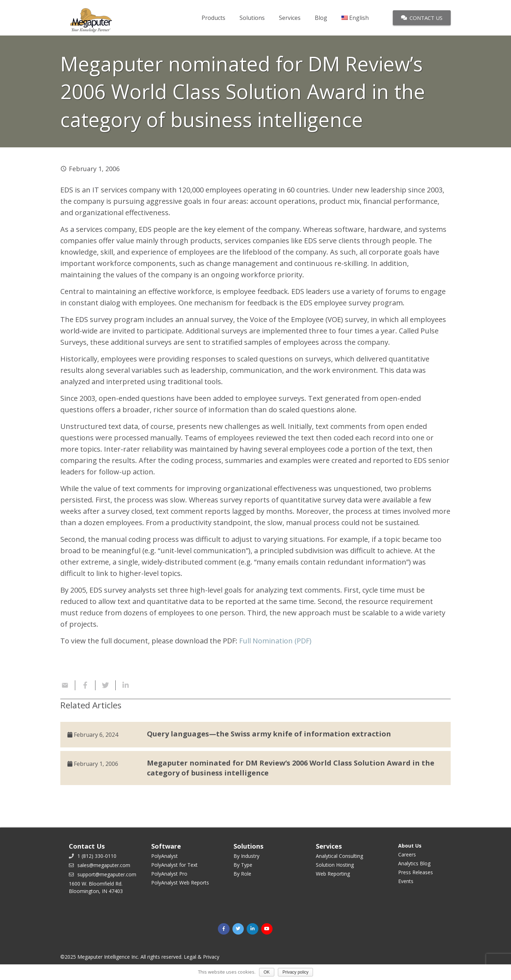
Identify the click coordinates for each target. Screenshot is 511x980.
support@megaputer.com (107, 874)
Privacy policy (295, 972)
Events (406, 881)
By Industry (246, 856)
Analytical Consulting (339, 856)
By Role (242, 874)
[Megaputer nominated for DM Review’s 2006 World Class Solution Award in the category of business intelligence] (255, 768)
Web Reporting (333, 874)
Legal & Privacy (202, 957)
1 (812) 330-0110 (97, 856)
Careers (407, 854)
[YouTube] (267, 929)
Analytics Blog (414, 863)
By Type (243, 865)
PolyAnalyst (164, 856)
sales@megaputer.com (104, 865)
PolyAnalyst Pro (169, 874)
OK (267, 972)
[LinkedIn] (252, 929)
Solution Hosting (335, 865)
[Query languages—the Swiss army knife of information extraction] (255, 735)
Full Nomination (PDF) (275, 641)
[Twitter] (238, 929)
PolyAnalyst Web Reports (180, 883)
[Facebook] (224, 929)
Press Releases (416, 872)
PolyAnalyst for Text (174, 865)
